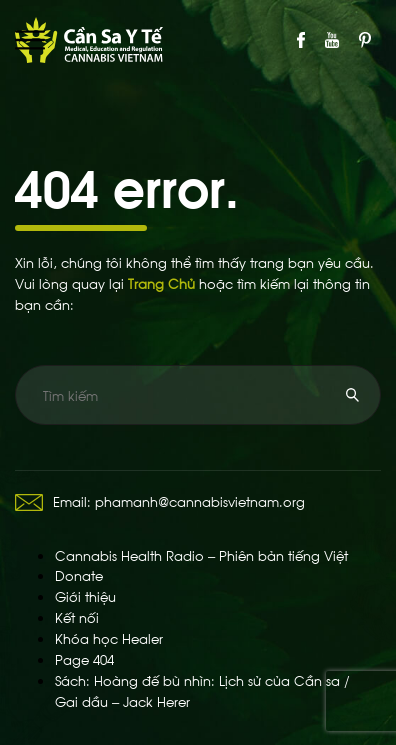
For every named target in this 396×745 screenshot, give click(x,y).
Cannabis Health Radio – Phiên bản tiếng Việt (201, 554)
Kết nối (77, 616)
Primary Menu (30, 40)
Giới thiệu (85, 595)
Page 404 (84, 658)
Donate (79, 574)
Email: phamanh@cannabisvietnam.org (160, 500)
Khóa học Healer (109, 637)
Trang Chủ (161, 282)
